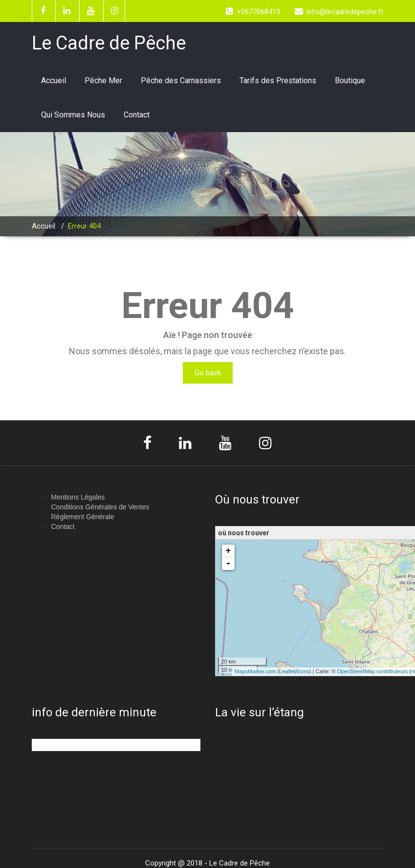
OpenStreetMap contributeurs (372, 671)
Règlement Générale (83, 517)
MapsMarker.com (255, 671)
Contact (137, 115)
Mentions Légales (78, 497)
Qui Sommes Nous (73, 115)
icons (303, 671)
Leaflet (287, 671)
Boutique (350, 80)
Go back (208, 373)
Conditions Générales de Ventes (100, 507)
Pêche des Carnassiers (181, 80)
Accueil (54, 80)
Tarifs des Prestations (278, 80)
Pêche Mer (103, 80)
